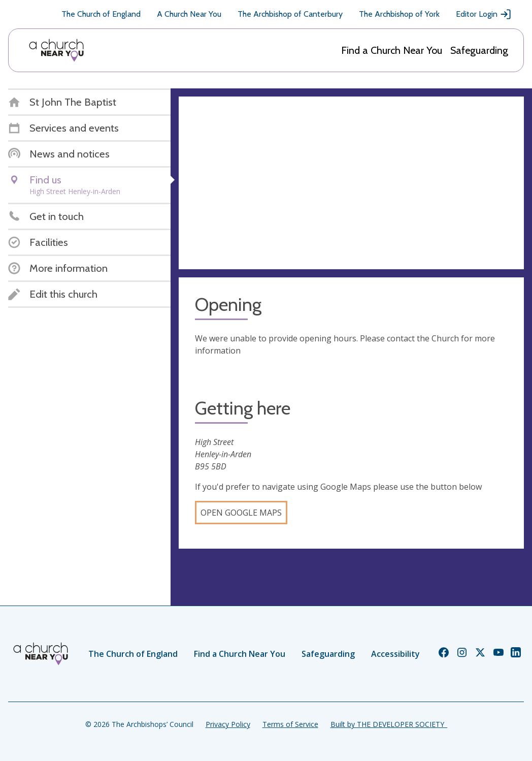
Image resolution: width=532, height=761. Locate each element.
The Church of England (101, 14)
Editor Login (484, 14)
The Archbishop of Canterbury (290, 14)
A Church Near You (189, 14)
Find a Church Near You (392, 50)
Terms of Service (290, 724)
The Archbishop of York (399, 14)
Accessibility (395, 654)
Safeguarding (479, 50)
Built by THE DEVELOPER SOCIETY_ (389, 724)
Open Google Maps (241, 513)
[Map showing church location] (351, 183)
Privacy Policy (228, 724)
